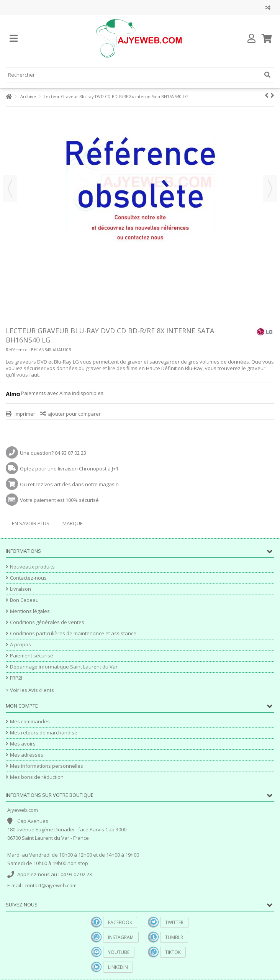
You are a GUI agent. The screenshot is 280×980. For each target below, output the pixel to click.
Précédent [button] (10, 188)
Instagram (121, 937)
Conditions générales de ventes (47, 622)
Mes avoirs (23, 744)
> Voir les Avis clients (30, 690)
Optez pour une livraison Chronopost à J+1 (69, 469)
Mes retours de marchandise (44, 733)
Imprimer (24, 414)
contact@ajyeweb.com (51, 885)
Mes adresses (27, 755)
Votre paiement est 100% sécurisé (59, 500)
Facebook (120, 922)
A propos (20, 645)
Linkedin (118, 967)
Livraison (20, 589)
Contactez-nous (28, 578)
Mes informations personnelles (47, 766)
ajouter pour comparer (74, 414)
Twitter (174, 922)
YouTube (119, 952)
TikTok (173, 952)
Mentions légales (30, 611)
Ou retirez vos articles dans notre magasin (69, 484)
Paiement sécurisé (32, 656)
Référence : (18, 350)
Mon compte (22, 706)
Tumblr (174, 937)
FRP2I (16, 678)
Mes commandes (30, 722)
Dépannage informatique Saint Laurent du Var (64, 667)
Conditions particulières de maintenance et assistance (73, 633)
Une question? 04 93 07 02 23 (53, 453)
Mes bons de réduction (37, 777)
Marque (73, 523)
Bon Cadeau (24, 600)
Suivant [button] (270, 188)
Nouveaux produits (32, 567)
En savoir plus (31, 523)
